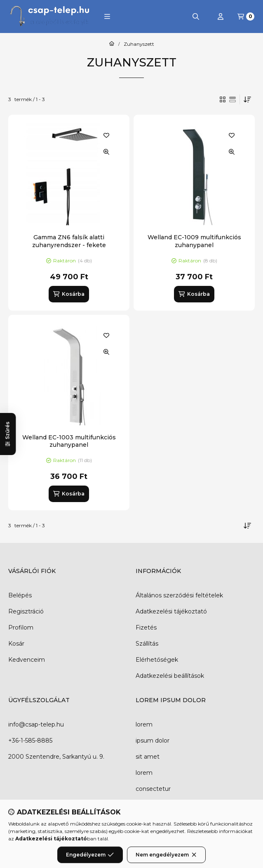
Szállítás (147, 644)
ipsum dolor (153, 741)
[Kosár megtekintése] (246, 17)
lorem (144, 724)
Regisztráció (26, 611)
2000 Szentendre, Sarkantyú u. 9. (56, 757)
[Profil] (221, 17)
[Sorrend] (247, 99)
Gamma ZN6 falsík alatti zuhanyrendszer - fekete (69, 241)
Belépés (20, 595)
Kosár (16, 644)
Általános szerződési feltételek (179, 595)
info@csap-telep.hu (36, 724)
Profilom (21, 627)
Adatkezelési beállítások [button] (170, 676)
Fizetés (146, 627)
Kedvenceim (27, 660)
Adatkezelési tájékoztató (171, 611)
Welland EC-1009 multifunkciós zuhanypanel (194, 241)
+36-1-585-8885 (30, 741)
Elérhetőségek (157, 660)
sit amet (148, 757)
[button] (107, 17)
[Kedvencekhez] (106, 135)
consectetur (153, 789)
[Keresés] (196, 17)
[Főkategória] (112, 44)
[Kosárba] (69, 294)
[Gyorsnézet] (106, 152)
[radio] (232, 99)
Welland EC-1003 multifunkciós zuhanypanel (69, 441)
